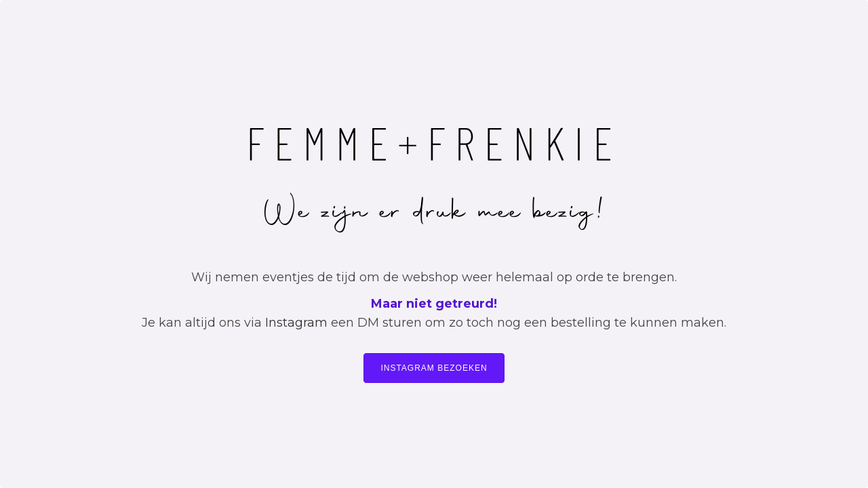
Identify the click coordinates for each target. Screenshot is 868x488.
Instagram (296, 323)
